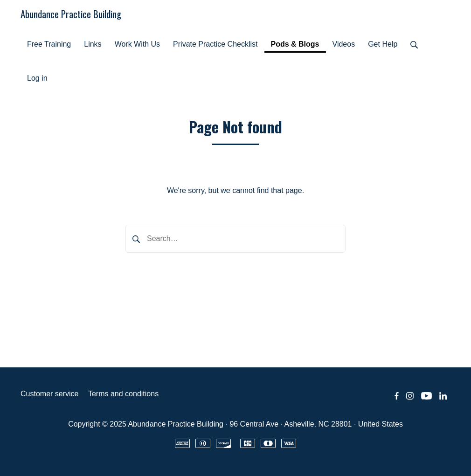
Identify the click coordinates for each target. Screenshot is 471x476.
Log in (37, 78)
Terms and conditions (123, 394)
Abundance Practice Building (71, 14)
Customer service (49, 394)
